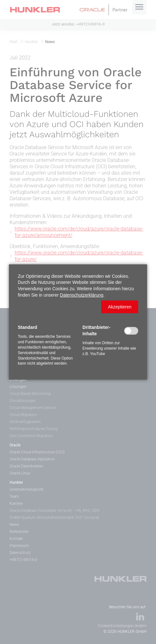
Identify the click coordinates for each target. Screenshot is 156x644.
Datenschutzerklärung (82, 295)
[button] (120, 307)
